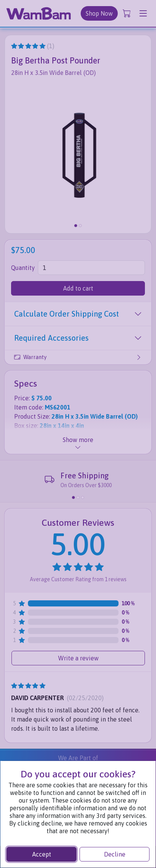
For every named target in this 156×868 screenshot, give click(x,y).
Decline (115, 854)
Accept (42, 854)
